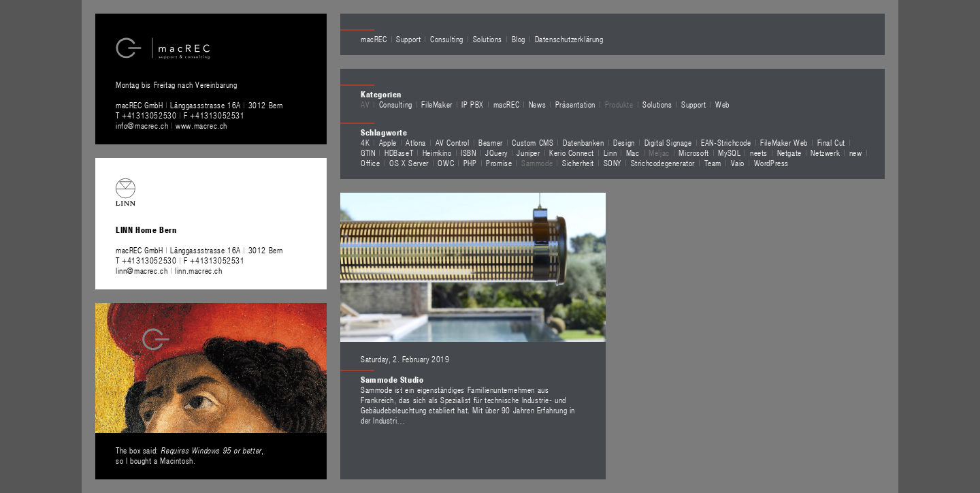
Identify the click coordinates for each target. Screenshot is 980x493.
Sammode (537, 163)
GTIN (368, 153)
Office (371, 163)
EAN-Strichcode (726, 142)
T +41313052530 (147, 115)
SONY (612, 163)
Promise (499, 163)
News (537, 104)
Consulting (447, 39)
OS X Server (409, 163)
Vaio (738, 163)
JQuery (496, 153)
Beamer (491, 142)
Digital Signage (668, 142)
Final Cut (831, 142)
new (856, 153)
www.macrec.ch (201, 125)
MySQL (729, 153)
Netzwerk (825, 153)
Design (624, 142)
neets (759, 153)
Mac (633, 153)
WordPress (771, 163)
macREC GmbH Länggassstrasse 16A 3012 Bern (199, 105)
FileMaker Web (784, 142)
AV (365, 104)
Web (722, 104)
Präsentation (575, 104)
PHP (470, 163)
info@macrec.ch (142, 125)
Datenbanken (584, 142)
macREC (374, 39)
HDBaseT (399, 153)
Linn (610, 153)
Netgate (789, 153)
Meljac (659, 153)
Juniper (528, 153)
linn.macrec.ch (198, 270)
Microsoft (693, 153)
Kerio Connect (572, 153)
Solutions (488, 39)
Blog (519, 39)
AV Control (453, 142)
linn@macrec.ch (142, 270)
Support (408, 39)
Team (713, 163)
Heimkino (437, 153)
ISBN (468, 153)
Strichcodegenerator (663, 163)
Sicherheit (578, 163)
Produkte (619, 104)
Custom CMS (533, 142)
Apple (388, 142)
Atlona (416, 142)
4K (365, 142)
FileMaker (437, 104)
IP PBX (473, 104)
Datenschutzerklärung (569, 39)
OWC (446, 163)
